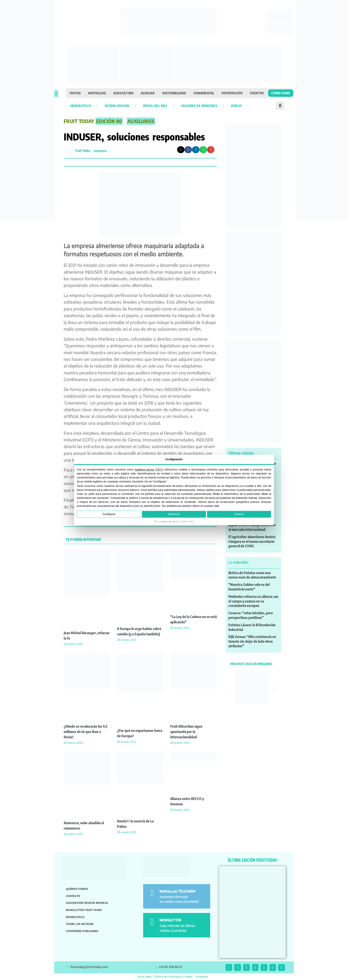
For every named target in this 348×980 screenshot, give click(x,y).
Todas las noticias (80, 924)
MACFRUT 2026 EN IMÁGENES (251, 664)
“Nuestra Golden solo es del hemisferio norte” (249, 587)
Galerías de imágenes (199, 106)
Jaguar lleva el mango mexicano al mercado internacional (252, 527)
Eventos (257, 93)
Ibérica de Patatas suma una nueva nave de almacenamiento (252, 575)
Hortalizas (97, 93)
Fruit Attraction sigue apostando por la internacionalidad (186, 732)
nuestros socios (144, 470)
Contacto (73, 896)
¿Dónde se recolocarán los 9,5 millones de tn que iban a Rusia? (86, 732)
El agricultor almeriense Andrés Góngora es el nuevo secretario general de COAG (252, 541)
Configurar (109, 514)
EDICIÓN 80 (109, 121)
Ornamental (204, 93)
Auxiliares (141, 121)
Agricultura (123, 93)
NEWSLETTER (170, 920)
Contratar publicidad (82, 931)
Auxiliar (148, 93)
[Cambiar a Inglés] (257, 106)
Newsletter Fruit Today (84, 910)
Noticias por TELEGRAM (178, 891)
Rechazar (174, 514)
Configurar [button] (202, 977)
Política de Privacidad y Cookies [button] (173, 977)
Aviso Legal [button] (144, 977)
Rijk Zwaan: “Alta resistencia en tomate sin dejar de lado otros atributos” (252, 641)
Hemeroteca (81, 106)
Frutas (75, 93)
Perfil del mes (155, 106)
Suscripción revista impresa (87, 903)
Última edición (117, 106)
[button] (56, 94)
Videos (236, 106)
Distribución (232, 93)
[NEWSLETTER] (152, 922)
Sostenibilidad (174, 93)
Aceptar (239, 514)
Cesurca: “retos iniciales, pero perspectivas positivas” (251, 615)
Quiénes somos (77, 889)
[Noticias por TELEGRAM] (152, 893)
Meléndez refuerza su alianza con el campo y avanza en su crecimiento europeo (253, 601)
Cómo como (281, 93)
